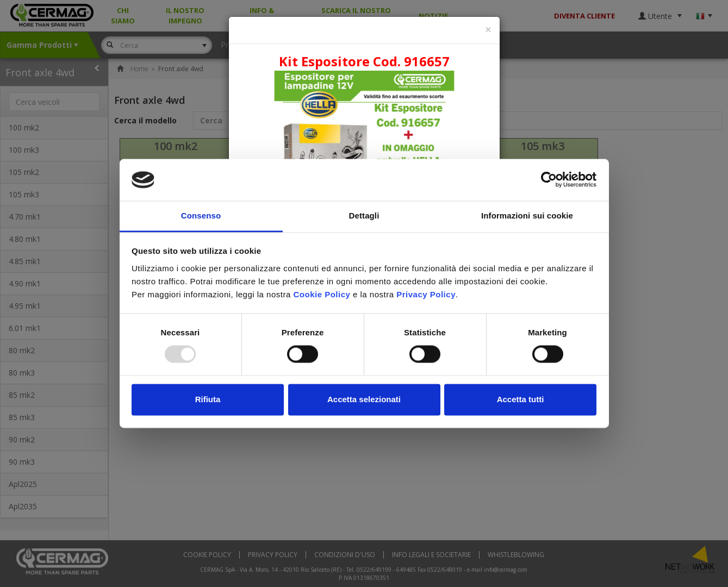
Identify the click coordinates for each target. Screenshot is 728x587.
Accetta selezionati (364, 399)
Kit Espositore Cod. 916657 (364, 61)
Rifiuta (208, 399)
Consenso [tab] (201, 216)
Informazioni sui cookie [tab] (527, 216)
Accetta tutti (521, 399)
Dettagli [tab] (364, 216)
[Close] (488, 30)
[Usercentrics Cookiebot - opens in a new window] (549, 180)
